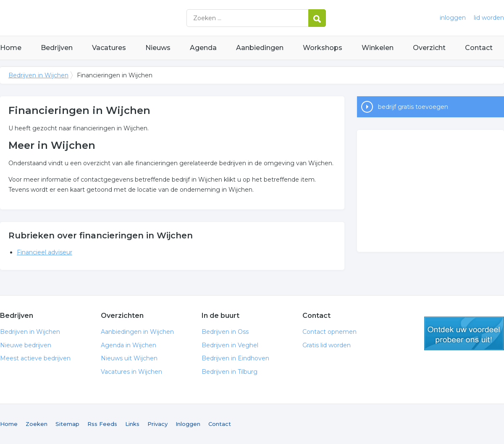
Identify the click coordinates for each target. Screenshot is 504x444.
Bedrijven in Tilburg (230, 372)
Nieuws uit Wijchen (129, 358)
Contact (479, 48)
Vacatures (109, 48)
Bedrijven (57, 48)
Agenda (203, 48)
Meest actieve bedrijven (35, 358)
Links (132, 424)
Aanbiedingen (260, 48)
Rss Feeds (102, 424)
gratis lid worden (464, 333)
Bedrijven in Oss (225, 332)
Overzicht (429, 48)
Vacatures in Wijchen (131, 372)
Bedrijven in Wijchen (105, 18)
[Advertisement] (430, 191)
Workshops (323, 48)
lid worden (489, 18)
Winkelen (378, 48)
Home (11, 48)
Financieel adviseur (45, 252)
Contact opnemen (329, 332)
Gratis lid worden (327, 345)
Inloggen (188, 424)
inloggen (453, 18)
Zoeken (37, 424)
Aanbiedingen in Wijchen (137, 332)
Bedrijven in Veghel (230, 345)
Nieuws (158, 48)
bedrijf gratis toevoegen (413, 107)
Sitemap (67, 424)
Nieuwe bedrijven (26, 345)
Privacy (157, 424)
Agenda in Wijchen (129, 345)
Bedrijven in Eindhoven (235, 358)
